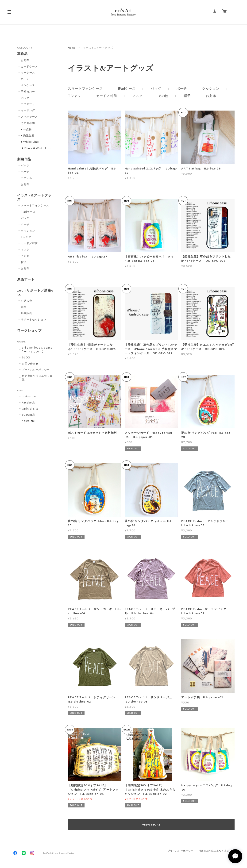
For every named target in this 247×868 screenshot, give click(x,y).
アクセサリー (29, 104)
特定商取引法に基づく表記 (37, 378)
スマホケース (29, 117)
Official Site (30, 409)
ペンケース (28, 85)
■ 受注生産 (28, 135)
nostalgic (28, 421)
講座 (24, 307)
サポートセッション (34, 319)
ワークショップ (29, 330)
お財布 (211, 96)
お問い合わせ (30, 363)
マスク (137, 96)
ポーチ (182, 88)
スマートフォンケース (85, 88)
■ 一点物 (26, 129)
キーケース (28, 72)
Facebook (29, 402)
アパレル (27, 178)
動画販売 (27, 313)
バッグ (156, 88)
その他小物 (28, 123)
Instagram (29, 396)
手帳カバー (28, 91)
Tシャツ (74, 96)
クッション (211, 88)
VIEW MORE (151, 824)
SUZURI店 (29, 415)
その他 (163, 96)
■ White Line (30, 142)
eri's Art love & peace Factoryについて (37, 349)
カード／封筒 (107, 96)
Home (72, 48)
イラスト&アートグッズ (34, 197)
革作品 (22, 54)
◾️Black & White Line (36, 148)
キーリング (28, 110)
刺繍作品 (24, 159)
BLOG (26, 357)
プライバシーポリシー (36, 370)
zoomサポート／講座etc (35, 292)
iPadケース (127, 88)
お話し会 (27, 301)
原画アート (26, 279)
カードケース (29, 66)
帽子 (187, 96)
